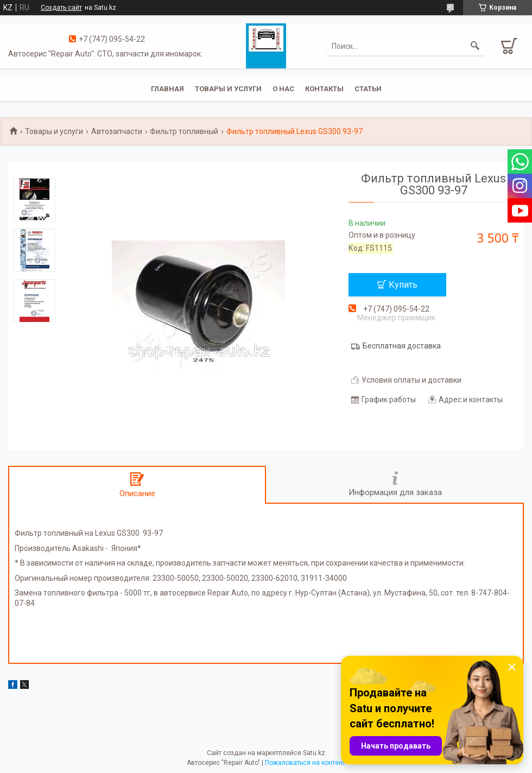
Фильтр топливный (184, 131)
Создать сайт (61, 8)
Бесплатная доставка (402, 346)
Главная (167, 89)
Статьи (368, 89)
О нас (283, 89)
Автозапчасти (117, 131)
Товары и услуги (228, 89)
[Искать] (475, 46)
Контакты (324, 89)
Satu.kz (314, 753)
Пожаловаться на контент (305, 763)
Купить (403, 285)
